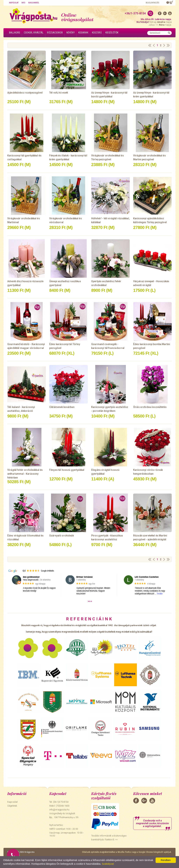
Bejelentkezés (152, 3)
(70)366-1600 (63, 806)
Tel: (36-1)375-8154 (59, 802)
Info (23, 3)
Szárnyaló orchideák (62, 536)
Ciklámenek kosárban (62, 407)
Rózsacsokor (55, 33)
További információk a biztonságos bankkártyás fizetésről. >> (109, 838)
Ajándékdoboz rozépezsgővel (25, 93)
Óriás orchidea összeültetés (150, 407)
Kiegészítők (112, 33)
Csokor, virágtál (34, 33)
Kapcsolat (14, 3)
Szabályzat (108, 864)
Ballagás (15, 33)
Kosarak (83, 33)
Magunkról (34, 3)
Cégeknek (12, 806)
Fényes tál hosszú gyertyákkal (67, 470)
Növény (71, 33)
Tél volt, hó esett (59, 93)
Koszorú (97, 33)
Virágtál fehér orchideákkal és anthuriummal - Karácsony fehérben (25, 474)
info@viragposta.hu (59, 810)
